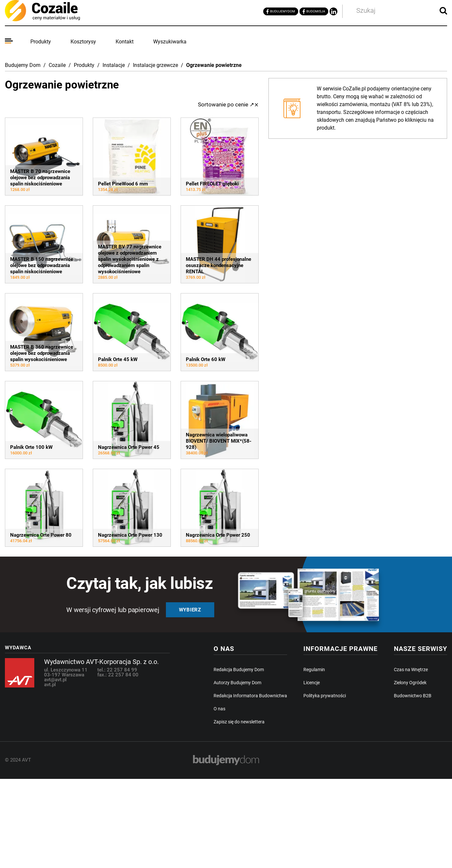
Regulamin (314, 670)
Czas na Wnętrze (411, 670)
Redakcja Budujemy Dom (239, 670)
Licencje (312, 683)
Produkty (41, 42)
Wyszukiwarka (170, 42)
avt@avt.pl (55, 680)
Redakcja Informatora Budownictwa (250, 696)
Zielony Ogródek (410, 683)
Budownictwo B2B (413, 696)
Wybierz (190, 610)
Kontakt (125, 42)
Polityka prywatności (325, 696)
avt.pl (50, 685)
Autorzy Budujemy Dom (237, 683)
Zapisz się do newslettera (239, 722)
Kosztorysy (83, 42)
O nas (219, 709)
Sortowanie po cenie (226, 104)
